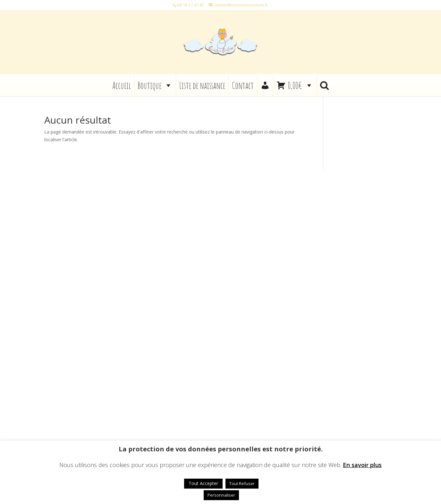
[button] (324, 85)
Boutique (155, 85)
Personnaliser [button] (221, 495)
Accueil (122, 85)
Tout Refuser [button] (242, 483)
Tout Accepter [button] (203, 483)
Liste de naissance (202, 85)
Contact (243, 85)
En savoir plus (362, 465)
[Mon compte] (265, 85)
